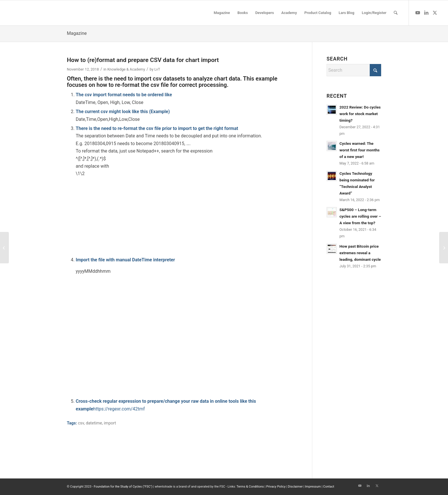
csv (81, 423)
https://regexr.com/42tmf (119, 409)
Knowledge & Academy (126, 69)
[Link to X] (435, 13)
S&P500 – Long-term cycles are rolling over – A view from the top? (360, 216)
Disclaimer (295, 487)
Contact (329, 487)
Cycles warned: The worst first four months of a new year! (360, 150)
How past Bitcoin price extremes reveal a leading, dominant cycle (360, 253)
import (110, 423)
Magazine (77, 33)
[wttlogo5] (52, 13)
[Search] (396, 13)
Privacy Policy (276, 487)
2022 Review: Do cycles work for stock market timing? (360, 114)
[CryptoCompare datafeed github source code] (4, 248)
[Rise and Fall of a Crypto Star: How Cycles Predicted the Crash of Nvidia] (444, 248)
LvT (157, 69)
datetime (94, 423)
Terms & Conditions (250, 487)
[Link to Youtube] (418, 13)
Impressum (313, 487)
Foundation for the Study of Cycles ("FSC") (123, 487)
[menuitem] (222, 13)
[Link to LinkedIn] (426, 13)
